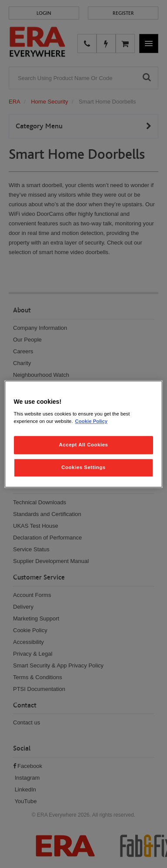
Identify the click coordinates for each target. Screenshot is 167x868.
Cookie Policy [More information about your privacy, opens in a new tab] (92, 421)
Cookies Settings (83, 467)
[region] (84, 434)
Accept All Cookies (84, 445)
